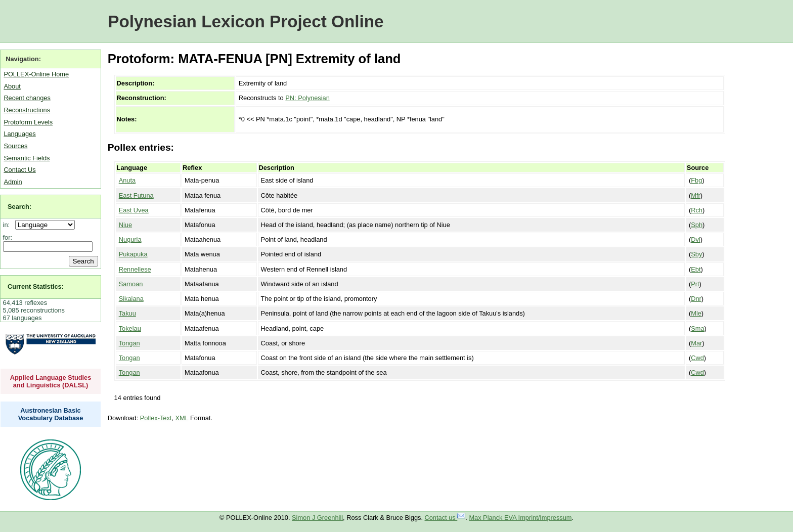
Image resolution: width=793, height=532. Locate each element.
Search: (19, 207)
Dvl (695, 239)
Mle (696, 313)
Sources (15, 146)
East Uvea (134, 210)
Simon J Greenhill (317, 518)
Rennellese (135, 269)
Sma (697, 328)
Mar (696, 343)
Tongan (129, 343)
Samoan (131, 284)
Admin (13, 182)
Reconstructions (27, 110)
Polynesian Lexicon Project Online (246, 21)
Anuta (127, 180)
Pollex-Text (156, 418)
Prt (695, 284)
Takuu (127, 313)
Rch (697, 210)
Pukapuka (133, 254)
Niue (125, 225)
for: (8, 237)
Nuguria (130, 239)
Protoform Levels (28, 122)
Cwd (697, 358)
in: (8, 225)
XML (182, 418)
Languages (19, 134)
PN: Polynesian (307, 98)
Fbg (696, 180)
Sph (697, 225)
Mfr (695, 195)
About (12, 86)
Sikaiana (131, 299)
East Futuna (136, 195)
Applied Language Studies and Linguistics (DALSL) (51, 381)
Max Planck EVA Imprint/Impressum (520, 518)
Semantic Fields (27, 158)
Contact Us (19, 170)
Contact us (445, 518)
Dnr (696, 299)
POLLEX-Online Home (36, 74)
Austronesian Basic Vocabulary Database (51, 414)
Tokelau (130, 328)
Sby (696, 254)
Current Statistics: (36, 286)
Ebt (696, 269)
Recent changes (27, 98)
